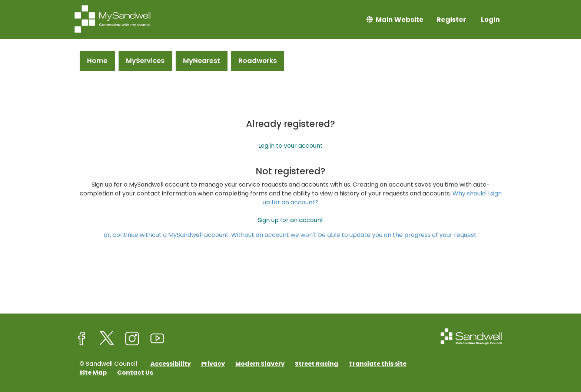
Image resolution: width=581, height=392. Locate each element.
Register (451, 19)
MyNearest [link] (202, 61)
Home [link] (97, 61)
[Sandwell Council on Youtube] (157, 339)
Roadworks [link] (258, 61)
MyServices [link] (145, 61)
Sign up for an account (291, 220)
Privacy (213, 364)
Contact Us (135, 373)
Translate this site (378, 364)
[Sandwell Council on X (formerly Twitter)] (107, 339)
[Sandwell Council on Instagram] (132, 339)
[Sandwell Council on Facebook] (82, 339)
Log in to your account (290, 146)
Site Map (93, 373)
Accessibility (171, 364)
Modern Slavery (260, 364)
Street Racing (317, 364)
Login (490, 19)
